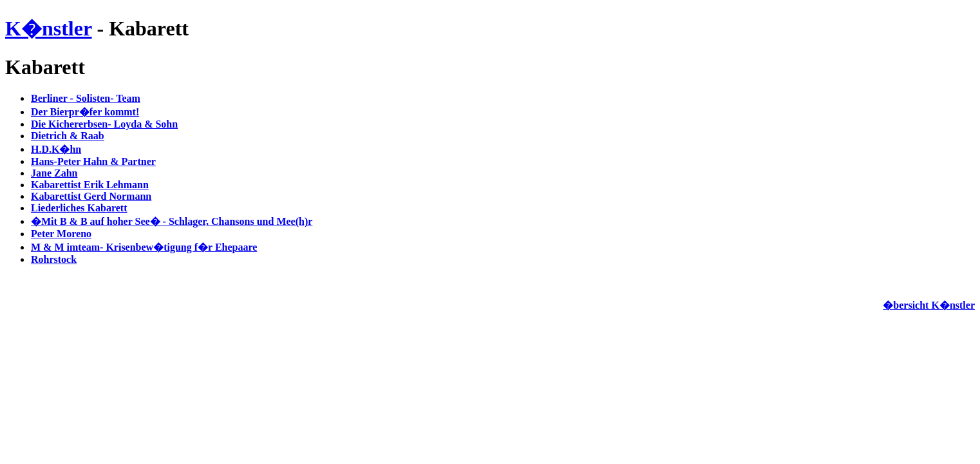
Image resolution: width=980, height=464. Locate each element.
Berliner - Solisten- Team (86, 98)
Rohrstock (54, 259)
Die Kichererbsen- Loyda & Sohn (104, 124)
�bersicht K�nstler (929, 305)
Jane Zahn (54, 173)
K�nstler (49, 28)
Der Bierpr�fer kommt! (85, 112)
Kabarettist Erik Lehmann (90, 185)
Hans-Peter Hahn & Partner (93, 161)
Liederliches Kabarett (79, 208)
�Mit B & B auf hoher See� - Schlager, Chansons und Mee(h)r (172, 221)
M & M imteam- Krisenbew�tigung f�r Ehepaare (144, 247)
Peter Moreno (61, 234)
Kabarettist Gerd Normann (91, 196)
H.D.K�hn (56, 149)
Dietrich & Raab (68, 136)
